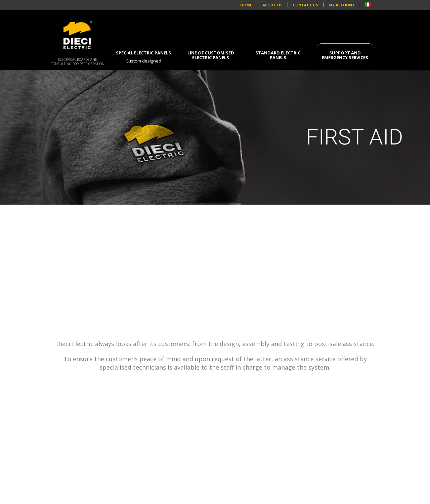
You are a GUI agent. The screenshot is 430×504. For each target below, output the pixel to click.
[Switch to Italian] (368, 5)
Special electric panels (143, 57)
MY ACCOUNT (342, 5)
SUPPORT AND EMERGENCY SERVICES (345, 55)
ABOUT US (272, 5)
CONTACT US (306, 5)
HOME (246, 5)
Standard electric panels (278, 55)
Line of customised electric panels (211, 55)
